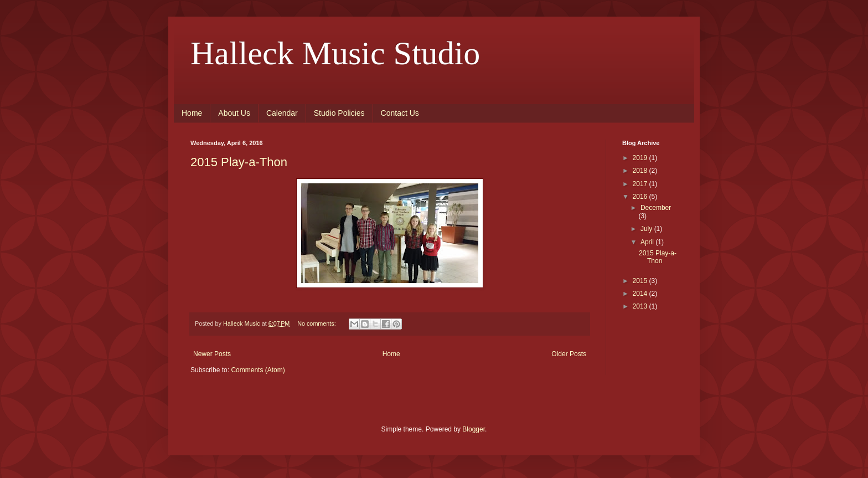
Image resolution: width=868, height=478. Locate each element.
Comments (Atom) (258, 370)
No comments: (317, 323)
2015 (641, 281)
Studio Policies (339, 113)
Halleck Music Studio (335, 53)
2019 (641, 158)
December (656, 208)
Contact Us (400, 113)
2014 (641, 294)
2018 (641, 171)
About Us (234, 113)
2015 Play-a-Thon (239, 162)
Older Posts (569, 354)
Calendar (282, 113)
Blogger (474, 429)
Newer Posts (212, 354)
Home (192, 113)
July (647, 229)
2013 (641, 306)
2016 (641, 197)
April (648, 242)
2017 (641, 184)
